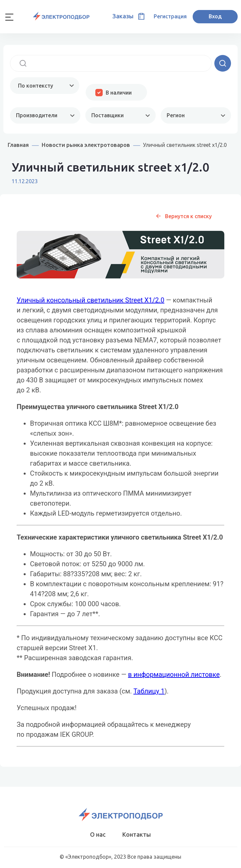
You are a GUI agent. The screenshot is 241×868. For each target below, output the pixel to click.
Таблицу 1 (149, 691)
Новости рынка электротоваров (86, 145)
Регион (176, 115)
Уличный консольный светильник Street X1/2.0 (90, 300)
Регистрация (170, 16)
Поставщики (107, 115)
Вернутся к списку (188, 216)
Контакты (137, 834)
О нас (98, 834)
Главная (18, 145)
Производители (37, 115)
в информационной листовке (174, 674)
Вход (215, 16)
